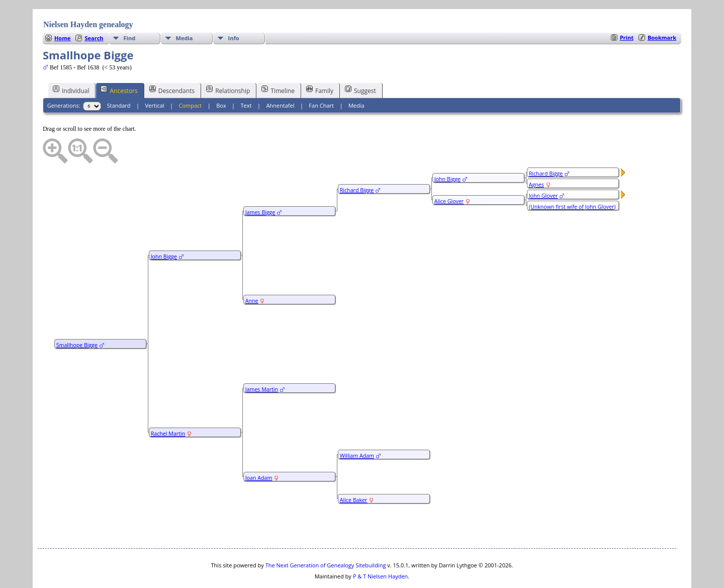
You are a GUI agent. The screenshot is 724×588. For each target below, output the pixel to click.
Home (63, 8)
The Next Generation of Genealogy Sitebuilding (326, 535)
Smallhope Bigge (77, 315)
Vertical (155, 75)
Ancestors (119, 60)
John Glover (544, 165)
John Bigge (164, 226)
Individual (71, 60)
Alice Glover (449, 171)
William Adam (357, 426)
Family (320, 60)
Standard (119, 75)
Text (246, 75)
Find (130, 8)
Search (94, 8)
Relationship (228, 60)
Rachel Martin (168, 403)
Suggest (360, 60)
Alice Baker (354, 470)
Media (185, 8)
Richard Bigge (357, 160)
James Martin (262, 359)
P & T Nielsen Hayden (381, 546)
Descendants (172, 60)
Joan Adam (259, 448)
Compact (191, 75)
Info (234, 8)
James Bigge (260, 182)
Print (627, 7)
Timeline (278, 60)
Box (221, 75)
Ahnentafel (280, 75)
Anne (252, 271)
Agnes (536, 154)
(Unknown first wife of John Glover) (572, 177)
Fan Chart (321, 75)
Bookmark (662, 7)
